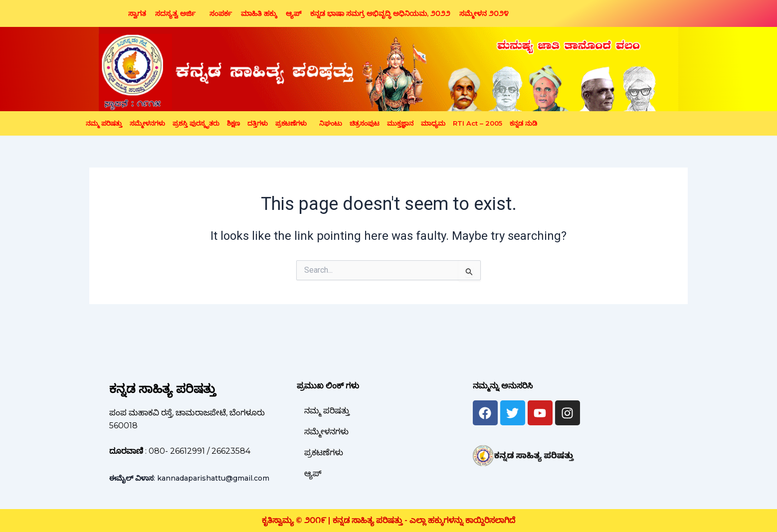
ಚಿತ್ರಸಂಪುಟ (365, 123)
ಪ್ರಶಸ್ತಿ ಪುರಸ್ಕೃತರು (196, 123)
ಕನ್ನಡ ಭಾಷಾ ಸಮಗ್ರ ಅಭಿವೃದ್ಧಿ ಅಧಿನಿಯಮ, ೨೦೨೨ (380, 13)
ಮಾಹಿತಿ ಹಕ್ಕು (259, 13)
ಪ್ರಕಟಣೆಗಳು (291, 123)
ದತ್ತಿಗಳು (258, 123)
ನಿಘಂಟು (331, 123)
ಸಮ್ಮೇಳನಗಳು (147, 123)
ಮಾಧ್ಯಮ (433, 123)
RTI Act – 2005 (478, 123)
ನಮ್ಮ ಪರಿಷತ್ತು (104, 123)
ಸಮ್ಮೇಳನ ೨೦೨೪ (484, 13)
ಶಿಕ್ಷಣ (233, 123)
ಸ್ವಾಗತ (137, 13)
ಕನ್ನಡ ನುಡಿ (523, 123)
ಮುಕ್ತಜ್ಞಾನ (400, 123)
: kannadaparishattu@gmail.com (189, 478)
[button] (178, 13)
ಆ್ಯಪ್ (293, 13)
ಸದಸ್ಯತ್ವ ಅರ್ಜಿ (175, 13)
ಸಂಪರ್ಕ (221, 13)
